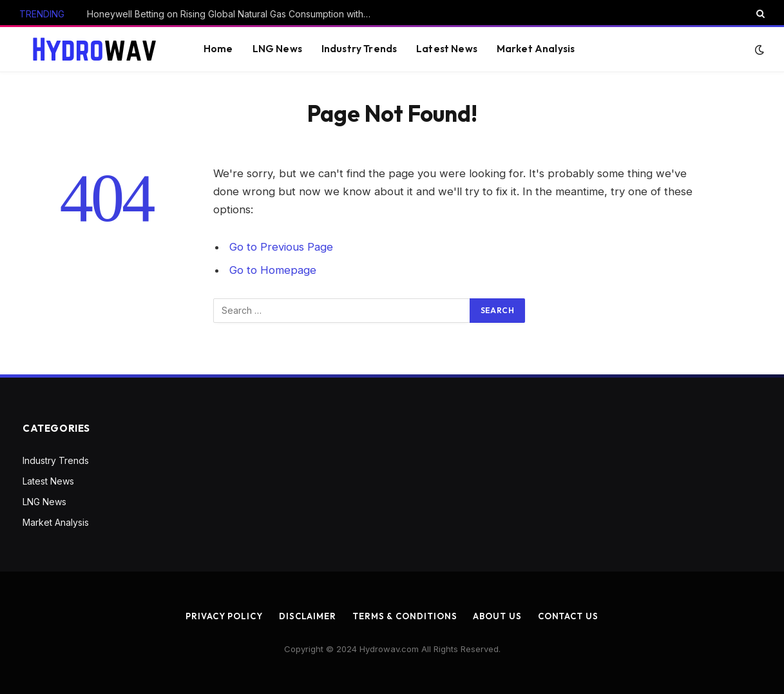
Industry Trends (359, 49)
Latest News (447, 49)
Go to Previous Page (281, 247)
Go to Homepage (273, 270)
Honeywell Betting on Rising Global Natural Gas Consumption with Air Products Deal (232, 14)
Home (218, 49)
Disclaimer (308, 616)
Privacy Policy (224, 616)
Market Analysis (536, 49)
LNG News (277, 49)
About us (497, 616)
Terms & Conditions (405, 616)
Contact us (568, 616)
